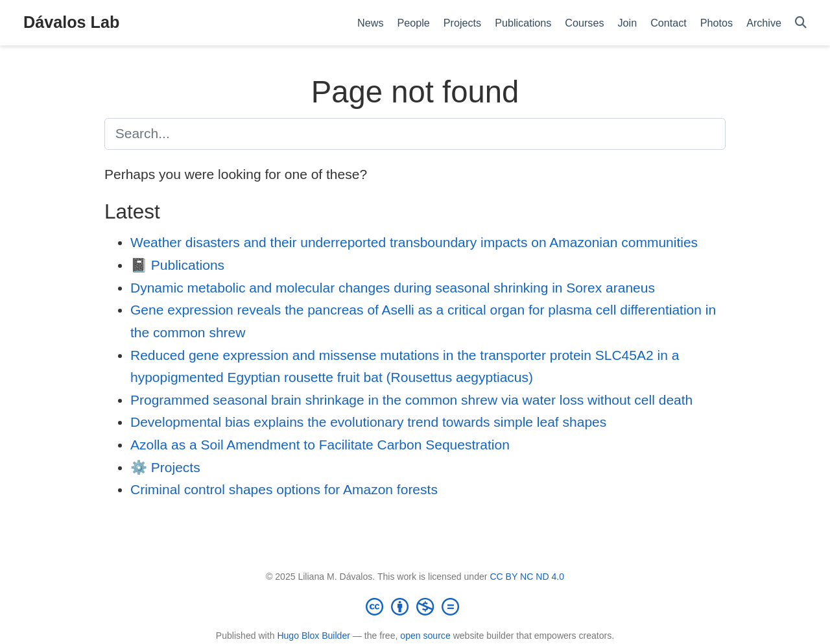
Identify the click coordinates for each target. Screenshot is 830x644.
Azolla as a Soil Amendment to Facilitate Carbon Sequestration (320, 445)
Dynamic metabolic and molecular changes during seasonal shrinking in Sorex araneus (393, 288)
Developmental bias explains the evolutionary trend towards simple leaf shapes (368, 422)
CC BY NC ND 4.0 (527, 577)
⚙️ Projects (165, 467)
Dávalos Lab (71, 22)
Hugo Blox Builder (314, 636)
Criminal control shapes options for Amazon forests (284, 489)
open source (425, 636)
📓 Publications (177, 265)
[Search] (801, 23)
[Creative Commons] (415, 606)
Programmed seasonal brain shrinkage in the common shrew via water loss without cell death (411, 400)
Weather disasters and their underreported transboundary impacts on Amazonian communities (414, 242)
